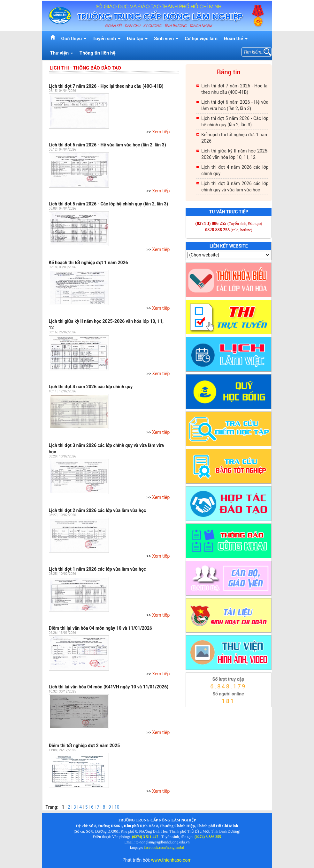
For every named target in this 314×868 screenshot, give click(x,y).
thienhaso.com (194, 709)
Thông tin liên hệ (98, 53)
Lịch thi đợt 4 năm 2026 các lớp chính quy (91, 387)
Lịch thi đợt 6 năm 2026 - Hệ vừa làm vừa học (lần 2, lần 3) (107, 145)
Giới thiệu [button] (74, 39)
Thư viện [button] (62, 53)
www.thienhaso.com (171, 860)
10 (117, 807)
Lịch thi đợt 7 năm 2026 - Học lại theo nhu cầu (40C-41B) (106, 86)
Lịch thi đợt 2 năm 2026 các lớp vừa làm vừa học (98, 510)
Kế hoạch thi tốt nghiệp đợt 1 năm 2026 (88, 263)
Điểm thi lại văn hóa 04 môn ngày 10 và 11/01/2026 (101, 628)
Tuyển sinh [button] (107, 39)
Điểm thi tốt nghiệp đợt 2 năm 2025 (84, 746)
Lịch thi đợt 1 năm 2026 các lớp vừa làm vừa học (98, 569)
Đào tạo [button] (137, 39)
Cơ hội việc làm (201, 39)
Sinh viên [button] (166, 39)
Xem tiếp (161, 132)
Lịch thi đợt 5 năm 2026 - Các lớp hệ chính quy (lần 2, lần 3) (109, 204)
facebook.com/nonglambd (164, 848)
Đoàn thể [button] (236, 39)
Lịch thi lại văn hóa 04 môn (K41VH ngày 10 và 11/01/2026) (109, 687)
